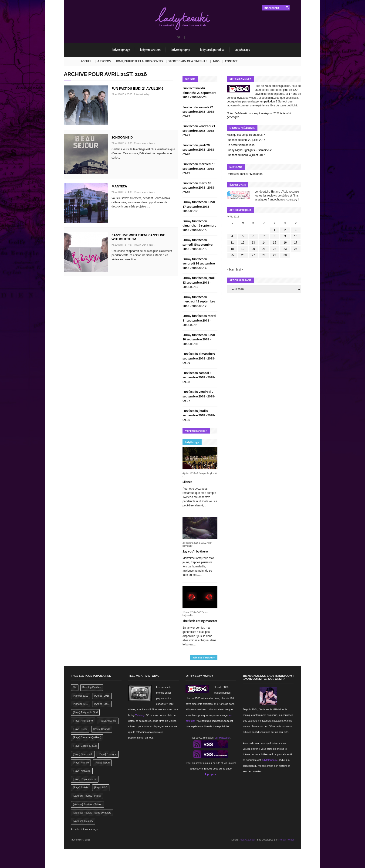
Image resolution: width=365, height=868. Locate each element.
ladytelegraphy (180, 50)
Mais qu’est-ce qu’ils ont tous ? (246, 135)
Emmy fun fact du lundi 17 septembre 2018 (199, 204)
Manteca (119, 186)
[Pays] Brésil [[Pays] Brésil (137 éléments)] (80, 729)
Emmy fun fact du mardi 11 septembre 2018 (199, 318)
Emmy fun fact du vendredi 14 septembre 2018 (199, 263)
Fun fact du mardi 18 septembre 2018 (197, 185)
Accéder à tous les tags (84, 829)
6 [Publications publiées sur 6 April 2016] (253, 236)
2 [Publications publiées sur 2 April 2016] (285, 230)
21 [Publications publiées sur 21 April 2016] (264, 249)
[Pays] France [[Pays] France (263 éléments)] (81, 763)
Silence (187, 482)
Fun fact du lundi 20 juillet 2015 (246, 140)
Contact (231, 61)
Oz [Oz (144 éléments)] (75, 687)
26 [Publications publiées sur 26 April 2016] (243, 255)
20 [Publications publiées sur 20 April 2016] (253, 249)
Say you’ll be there (195, 551)
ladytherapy (242, 50)
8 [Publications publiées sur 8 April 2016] (275, 236)
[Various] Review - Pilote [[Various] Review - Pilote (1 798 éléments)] (87, 796)
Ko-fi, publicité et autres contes (140, 61)
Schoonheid (122, 137)
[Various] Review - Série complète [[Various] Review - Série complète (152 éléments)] (92, 813)
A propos (104, 61)
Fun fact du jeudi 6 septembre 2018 (195, 413)
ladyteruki (212, 473)
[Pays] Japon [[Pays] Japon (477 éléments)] (102, 763)
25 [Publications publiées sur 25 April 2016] (232, 255)
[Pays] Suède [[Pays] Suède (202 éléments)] (81, 787)
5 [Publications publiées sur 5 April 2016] (243, 236)
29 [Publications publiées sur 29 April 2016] (275, 255)
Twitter (178, 37)
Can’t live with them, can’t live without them (138, 237)
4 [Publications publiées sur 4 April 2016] (232, 236)
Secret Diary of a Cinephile (188, 61)
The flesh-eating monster (200, 621)
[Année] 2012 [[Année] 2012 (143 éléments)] (81, 696)
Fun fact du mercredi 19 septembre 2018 (199, 166)
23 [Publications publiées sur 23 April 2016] (285, 249)
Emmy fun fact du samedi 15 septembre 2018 (198, 244)
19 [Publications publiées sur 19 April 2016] (243, 249)
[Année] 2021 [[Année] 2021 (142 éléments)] (102, 704)
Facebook (185, 37)
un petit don (268, 102)
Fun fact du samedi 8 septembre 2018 (197, 375)
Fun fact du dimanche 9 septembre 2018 (199, 356)
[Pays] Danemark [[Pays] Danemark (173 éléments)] (83, 754)
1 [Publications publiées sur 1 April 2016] (275, 230)
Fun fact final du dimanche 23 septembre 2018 (199, 93)
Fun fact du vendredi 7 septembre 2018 (198, 394)
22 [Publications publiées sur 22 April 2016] (275, 249)
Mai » (239, 270)
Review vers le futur (144, 143)
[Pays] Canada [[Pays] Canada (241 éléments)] (102, 729)
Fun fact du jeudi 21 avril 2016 (137, 88)
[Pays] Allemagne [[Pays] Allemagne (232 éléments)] (83, 721)
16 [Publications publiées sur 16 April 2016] (285, 243)
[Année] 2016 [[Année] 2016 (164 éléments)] (81, 704)
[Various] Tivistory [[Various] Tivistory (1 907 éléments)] (83, 821)
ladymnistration (150, 50)
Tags (216, 61)
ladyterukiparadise (212, 50)
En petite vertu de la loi (241, 145)
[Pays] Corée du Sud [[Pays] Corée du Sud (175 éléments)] (85, 746)
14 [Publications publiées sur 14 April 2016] (264, 243)
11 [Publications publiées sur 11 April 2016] (232, 243)
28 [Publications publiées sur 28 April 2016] (264, 255)
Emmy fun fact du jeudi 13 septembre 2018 (199, 280)
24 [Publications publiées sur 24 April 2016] (296, 249)
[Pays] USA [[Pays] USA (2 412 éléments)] (101, 787)
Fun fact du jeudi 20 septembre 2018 (196, 147)
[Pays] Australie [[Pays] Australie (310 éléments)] (108, 721)
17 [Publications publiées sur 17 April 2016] (296, 243)
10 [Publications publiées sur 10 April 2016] (296, 236)
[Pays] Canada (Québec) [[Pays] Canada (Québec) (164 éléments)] (87, 737)
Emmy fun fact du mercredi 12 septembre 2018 (199, 301)
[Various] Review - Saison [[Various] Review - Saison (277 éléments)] (88, 804)
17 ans (293, 94)
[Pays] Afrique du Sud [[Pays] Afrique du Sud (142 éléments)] (85, 712)
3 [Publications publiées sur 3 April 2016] (296, 230)
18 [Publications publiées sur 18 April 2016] (232, 249)
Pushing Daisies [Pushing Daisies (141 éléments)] (92, 687)
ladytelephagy (121, 50)
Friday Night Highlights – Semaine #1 (250, 150)
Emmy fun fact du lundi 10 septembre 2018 (199, 337)
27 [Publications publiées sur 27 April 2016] (253, 255)
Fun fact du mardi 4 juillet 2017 (246, 155)
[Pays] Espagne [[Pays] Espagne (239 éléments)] (108, 754)
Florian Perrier (286, 840)
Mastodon (256, 174)
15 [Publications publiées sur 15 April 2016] (275, 243)
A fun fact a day (141, 94)
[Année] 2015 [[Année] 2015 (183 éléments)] (102, 696)
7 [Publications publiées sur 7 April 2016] (264, 236)
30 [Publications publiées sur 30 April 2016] (285, 255)
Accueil (86, 61)
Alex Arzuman (247, 840)
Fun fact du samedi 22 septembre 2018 (198, 109)
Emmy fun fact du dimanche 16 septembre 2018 (199, 225)
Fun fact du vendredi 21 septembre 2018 (199, 128)
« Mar (230, 270)
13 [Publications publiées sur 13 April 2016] (253, 243)
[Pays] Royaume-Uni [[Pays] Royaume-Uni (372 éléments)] (85, 779)
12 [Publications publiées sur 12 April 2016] (243, 243)
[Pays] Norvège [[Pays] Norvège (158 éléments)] (82, 771)
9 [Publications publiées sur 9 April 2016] (285, 236)
